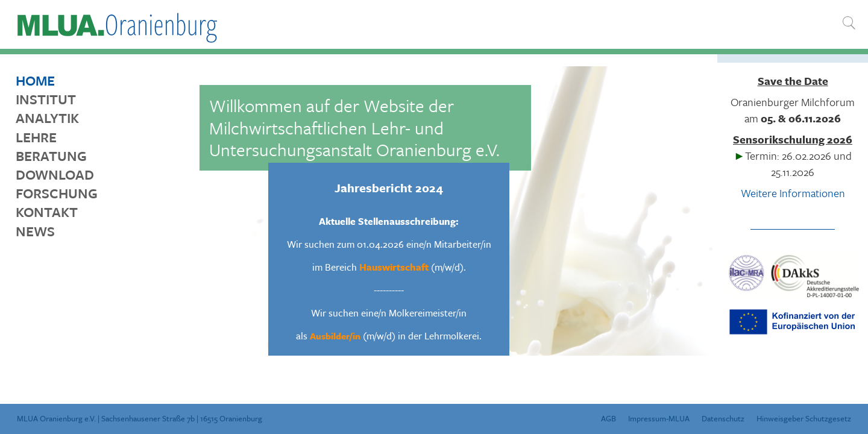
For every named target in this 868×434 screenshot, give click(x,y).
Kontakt (47, 212)
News (35, 231)
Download (55, 175)
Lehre (36, 137)
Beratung (51, 156)
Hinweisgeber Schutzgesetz (804, 418)
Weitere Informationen (793, 193)
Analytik (47, 118)
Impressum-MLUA (659, 418)
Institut (46, 99)
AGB (609, 418)
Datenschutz (723, 418)
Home (35, 80)
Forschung (57, 193)
